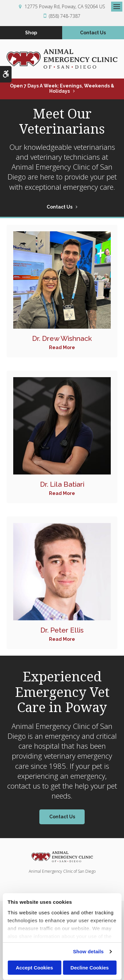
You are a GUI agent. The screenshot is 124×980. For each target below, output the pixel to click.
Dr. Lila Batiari (62, 484)
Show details (88, 951)
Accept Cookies (35, 968)
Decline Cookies (90, 968)
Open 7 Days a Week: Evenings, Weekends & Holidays (62, 88)
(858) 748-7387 (65, 16)
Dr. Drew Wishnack (62, 338)
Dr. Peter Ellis (62, 630)
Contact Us (93, 33)
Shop (31, 33)
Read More (62, 347)
